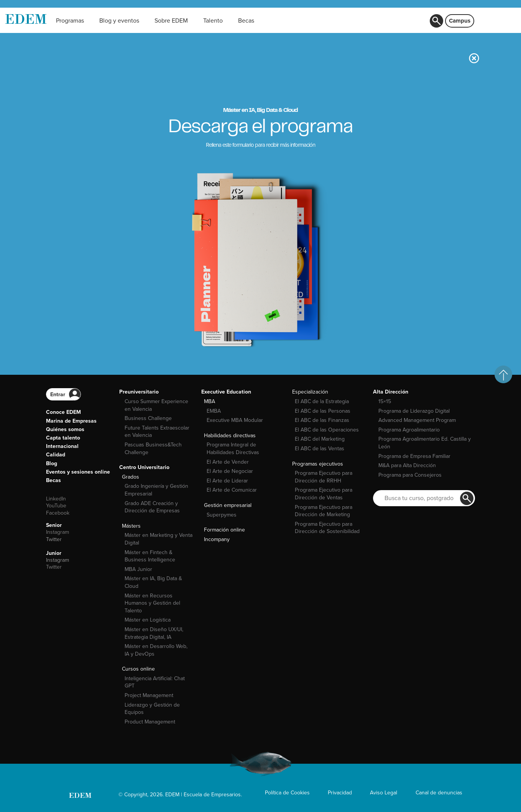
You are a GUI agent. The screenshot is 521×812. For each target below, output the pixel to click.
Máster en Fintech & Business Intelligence (150, 556)
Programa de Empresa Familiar (414, 456)
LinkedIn (56, 499)
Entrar (58, 395)
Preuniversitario (139, 392)
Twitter (54, 539)
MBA (210, 401)
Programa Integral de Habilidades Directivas (233, 449)
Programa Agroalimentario (409, 430)
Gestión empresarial (228, 505)
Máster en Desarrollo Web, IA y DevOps (156, 650)
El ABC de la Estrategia (322, 401)
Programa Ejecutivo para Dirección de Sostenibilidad (327, 528)
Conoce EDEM (63, 412)
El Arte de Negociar (230, 471)
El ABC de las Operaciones (327, 430)
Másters (131, 526)
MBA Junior (138, 569)
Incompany (217, 539)
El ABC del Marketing (320, 439)
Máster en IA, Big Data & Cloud (153, 582)
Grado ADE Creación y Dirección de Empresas (152, 507)
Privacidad (340, 793)
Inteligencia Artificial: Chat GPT (155, 682)
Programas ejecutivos (318, 464)
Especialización (310, 392)
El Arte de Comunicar (232, 490)
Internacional (62, 446)
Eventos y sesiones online (78, 472)
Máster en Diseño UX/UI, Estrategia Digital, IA (154, 633)
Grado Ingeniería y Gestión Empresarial (156, 490)
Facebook (58, 513)
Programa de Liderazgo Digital (414, 411)
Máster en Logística (148, 620)
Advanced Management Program (417, 420)
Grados (131, 477)
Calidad (56, 455)
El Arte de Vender (228, 462)
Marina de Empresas (71, 421)
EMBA (214, 411)
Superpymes (222, 515)
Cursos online (138, 669)
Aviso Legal (384, 793)
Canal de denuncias (439, 793)
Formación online (224, 530)
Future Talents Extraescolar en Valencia (157, 432)
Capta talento (63, 438)
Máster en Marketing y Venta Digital (159, 539)
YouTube (56, 506)
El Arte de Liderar (227, 481)
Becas (53, 480)
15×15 (385, 401)
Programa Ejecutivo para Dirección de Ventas (324, 494)
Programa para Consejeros (410, 475)
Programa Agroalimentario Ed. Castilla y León (425, 443)
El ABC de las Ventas (320, 449)
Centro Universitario (144, 467)
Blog (52, 463)
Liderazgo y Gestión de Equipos (152, 709)
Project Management (149, 695)
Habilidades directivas (230, 436)
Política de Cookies (287, 793)
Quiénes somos (65, 429)
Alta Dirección (391, 392)
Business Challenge (148, 418)
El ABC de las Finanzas (322, 420)
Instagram (58, 532)
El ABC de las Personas (323, 411)
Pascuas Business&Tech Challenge (153, 449)
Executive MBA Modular (235, 420)
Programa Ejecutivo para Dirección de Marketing (324, 511)
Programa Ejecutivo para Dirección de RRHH (324, 477)
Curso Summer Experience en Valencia (156, 405)
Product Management (150, 722)
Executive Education (226, 392)
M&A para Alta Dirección (407, 465)
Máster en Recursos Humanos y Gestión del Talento (152, 603)
